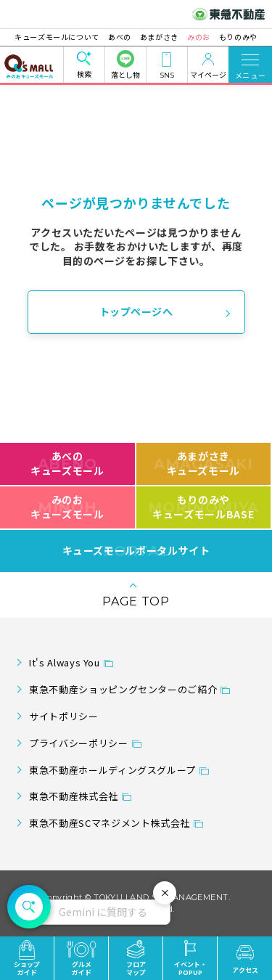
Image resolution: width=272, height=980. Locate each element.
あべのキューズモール (67, 463)
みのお (199, 37)
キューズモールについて (58, 37)
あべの (120, 37)
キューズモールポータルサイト (136, 551)
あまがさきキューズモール (203, 463)
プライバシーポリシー (78, 743)
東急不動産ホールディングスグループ (112, 770)
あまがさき (159, 37)
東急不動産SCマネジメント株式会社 (110, 823)
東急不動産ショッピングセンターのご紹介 (123, 689)
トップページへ (136, 311)
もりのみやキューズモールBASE (203, 507)
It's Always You (65, 662)
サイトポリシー (63, 716)
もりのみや (238, 37)
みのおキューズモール (67, 507)
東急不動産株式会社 (74, 796)
